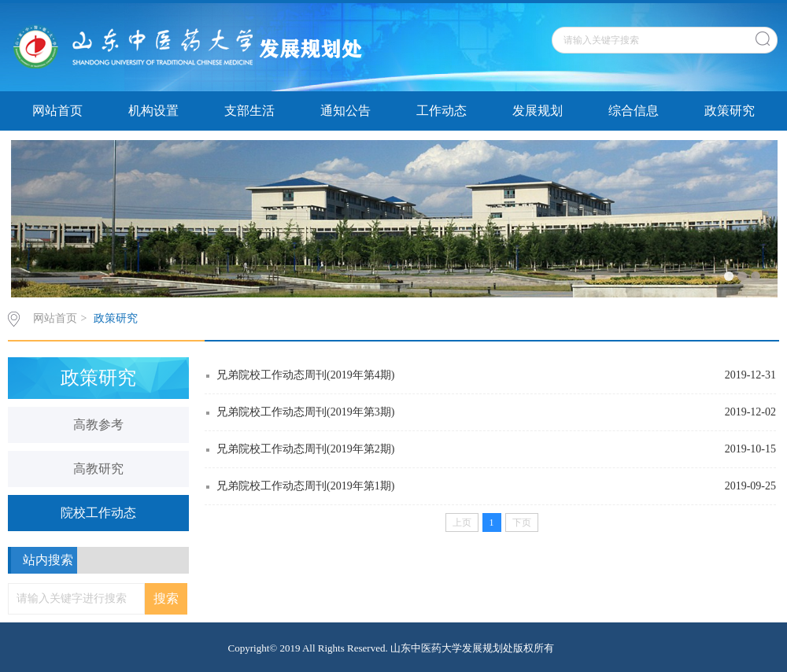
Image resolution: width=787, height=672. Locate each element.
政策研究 (730, 111)
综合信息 (634, 111)
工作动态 (442, 111)
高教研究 (98, 469)
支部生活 (249, 111)
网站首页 (57, 111)
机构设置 (153, 111)
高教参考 (98, 425)
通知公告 (345, 111)
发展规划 (538, 111)
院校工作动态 (98, 513)
